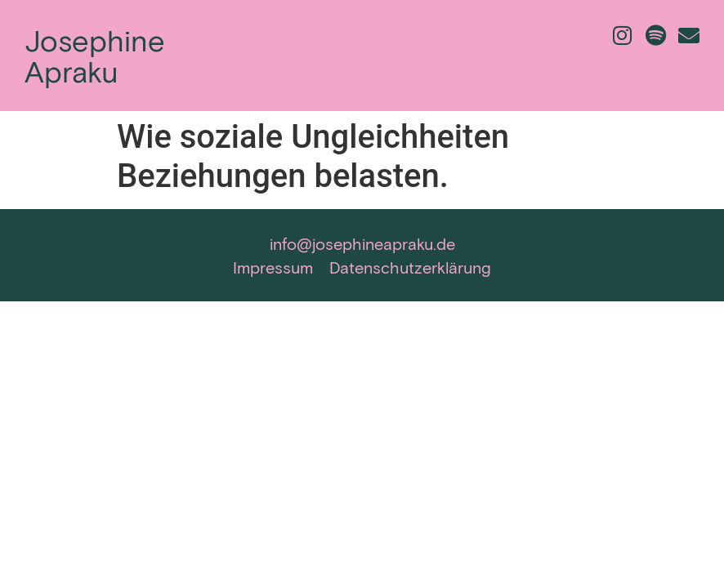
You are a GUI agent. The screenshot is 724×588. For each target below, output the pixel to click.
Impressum (273, 267)
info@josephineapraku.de (362, 243)
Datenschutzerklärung (410, 267)
